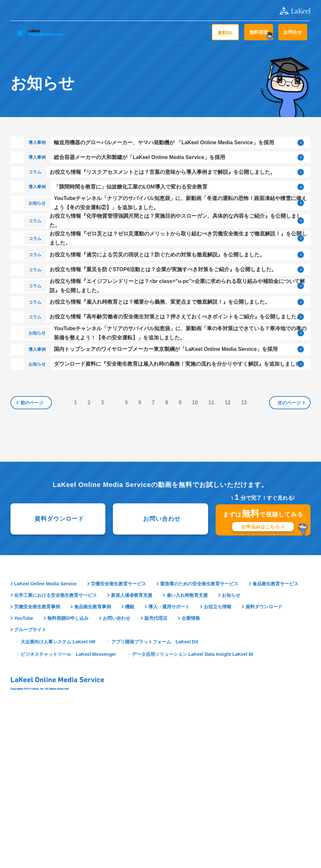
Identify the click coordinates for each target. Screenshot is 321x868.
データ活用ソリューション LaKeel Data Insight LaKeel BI (193, 806)
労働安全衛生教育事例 (37, 758)
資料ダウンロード (59, 670)
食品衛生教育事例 (93, 758)
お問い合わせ (162, 670)
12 (229, 554)
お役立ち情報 (218, 758)
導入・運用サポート (169, 758)
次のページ (289, 554)
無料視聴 (259, 32)
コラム (200, 32)
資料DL (225, 33)
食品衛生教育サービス (275, 735)
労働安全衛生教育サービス (118, 735)
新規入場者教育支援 (132, 747)
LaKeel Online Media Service (45, 735)
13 (246, 554)
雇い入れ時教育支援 (187, 747)
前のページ (32, 554)
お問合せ (293, 32)
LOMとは (107, 32)
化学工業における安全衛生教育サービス (55, 747)
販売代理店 (156, 770)
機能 (130, 758)
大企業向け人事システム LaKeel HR (58, 793)
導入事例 (155, 32)
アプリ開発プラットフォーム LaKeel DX (155, 793)
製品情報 (131, 32)
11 (213, 554)
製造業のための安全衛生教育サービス (199, 735)
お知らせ (178, 32)
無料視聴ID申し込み (68, 770)
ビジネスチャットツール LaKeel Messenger (68, 806)
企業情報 (191, 770)
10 (196, 554)
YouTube (24, 770)
